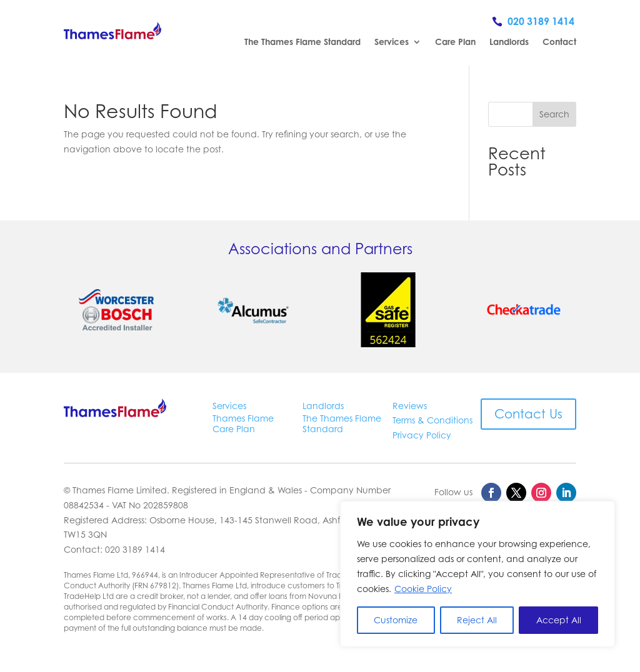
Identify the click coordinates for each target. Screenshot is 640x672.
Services (392, 42)
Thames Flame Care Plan (243, 423)
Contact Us (528, 414)
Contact (559, 42)
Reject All (477, 620)
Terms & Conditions (432, 420)
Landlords (509, 42)
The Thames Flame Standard (302, 42)
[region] (477, 574)
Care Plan (455, 42)
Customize (396, 620)
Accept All (559, 620)
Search (554, 114)
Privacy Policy (422, 435)
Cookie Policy (423, 589)
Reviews (410, 406)
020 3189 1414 (541, 21)
